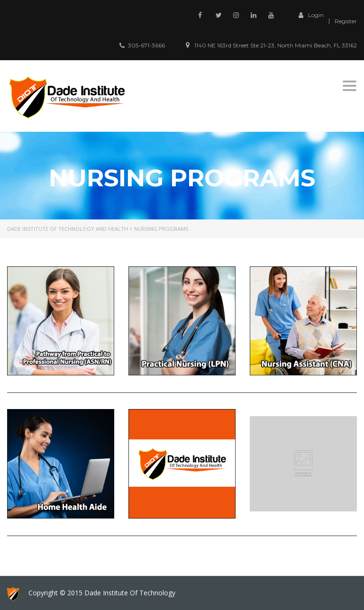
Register (346, 21)
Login (309, 15)
